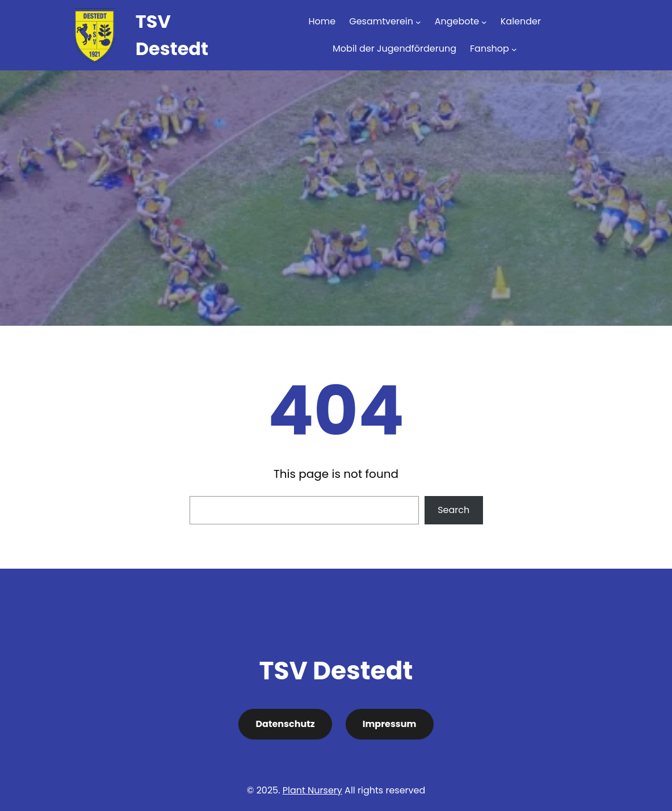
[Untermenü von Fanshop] (514, 49)
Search (453, 510)
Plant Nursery (312, 790)
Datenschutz (285, 724)
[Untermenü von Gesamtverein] (418, 22)
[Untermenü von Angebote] (484, 22)
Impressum (390, 724)
